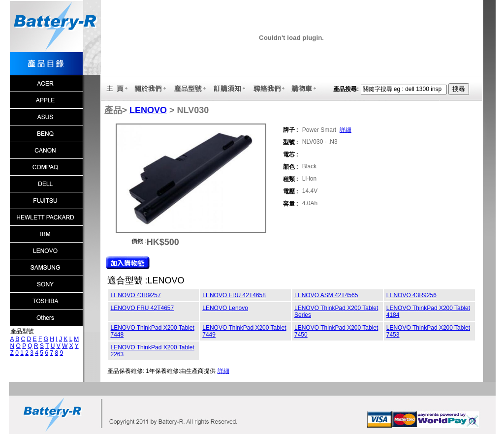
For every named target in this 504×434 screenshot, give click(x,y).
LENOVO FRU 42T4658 (234, 295)
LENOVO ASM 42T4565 (326, 295)
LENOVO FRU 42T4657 (142, 308)
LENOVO (148, 110)
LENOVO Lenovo (225, 308)
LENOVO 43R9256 (411, 295)
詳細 (346, 130)
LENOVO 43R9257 (136, 295)
